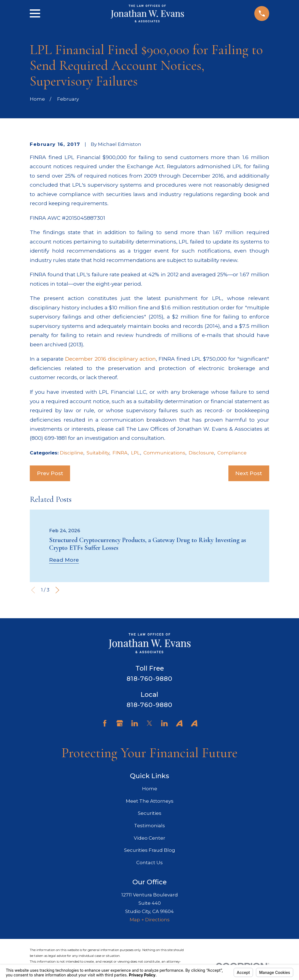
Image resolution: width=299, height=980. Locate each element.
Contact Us (149, 863)
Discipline (72, 453)
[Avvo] (179, 723)
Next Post (249, 473)
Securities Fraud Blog (150, 850)
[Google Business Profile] (120, 723)
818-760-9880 (150, 679)
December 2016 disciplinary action (110, 359)
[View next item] (57, 590)
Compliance (232, 453)
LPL (136, 453)
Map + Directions (150, 920)
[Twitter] (149, 723)
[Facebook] (105, 723)
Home (150, 789)
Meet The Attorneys (150, 801)
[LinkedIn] (135, 723)
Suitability (98, 453)
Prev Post (50, 473)
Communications (164, 453)
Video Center (149, 838)
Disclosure (201, 453)
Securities (150, 813)
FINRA (120, 453)
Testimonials (149, 826)
